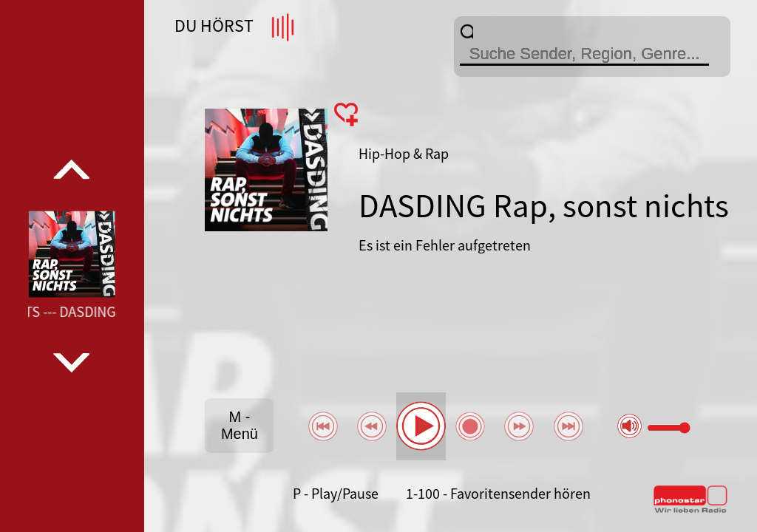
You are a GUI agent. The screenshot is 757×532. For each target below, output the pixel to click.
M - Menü (240, 425)
